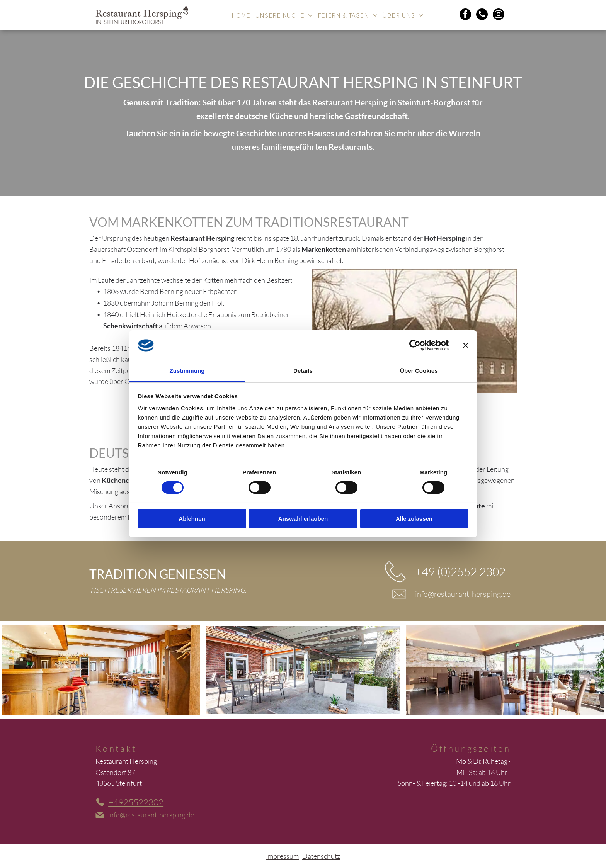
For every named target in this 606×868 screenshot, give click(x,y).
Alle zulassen (414, 519)
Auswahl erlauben (303, 519)
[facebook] (465, 15)
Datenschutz (321, 856)
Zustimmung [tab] (187, 371)
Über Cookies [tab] (419, 371)
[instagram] (499, 15)
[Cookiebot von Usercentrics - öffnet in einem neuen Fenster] (415, 345)
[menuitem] (241, 15)
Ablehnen (192, 519)
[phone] (482, 15)
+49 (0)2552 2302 (460, 572)
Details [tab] (303, 371)
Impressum (282, 856)
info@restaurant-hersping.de (463, 594)
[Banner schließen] (466, 345)
